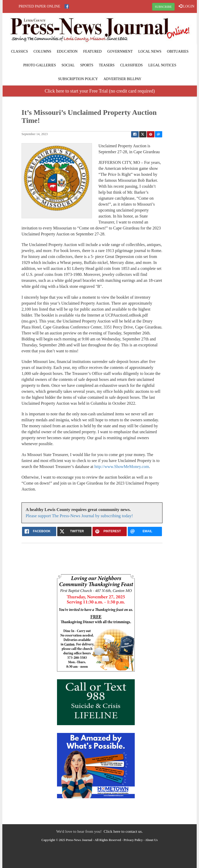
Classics (19, 51)
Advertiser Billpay (122, 79)
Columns (42, 51)
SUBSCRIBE (163, 7)
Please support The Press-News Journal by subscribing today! (79, 516)
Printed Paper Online (40, 6)
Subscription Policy (78, 79)
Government (120, 51)
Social (68, 65)
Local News (150, 51)
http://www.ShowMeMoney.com (122, 467)
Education (67, 51)
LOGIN (186, 6)
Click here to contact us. (123, 831)
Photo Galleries (40, 65)
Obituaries (178, 51)
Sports (87, 65)
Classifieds (132, 65)
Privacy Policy (133, 840)
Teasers (107, 65)
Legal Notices (162, 65)
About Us (151, 840)
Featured (93, 51)
